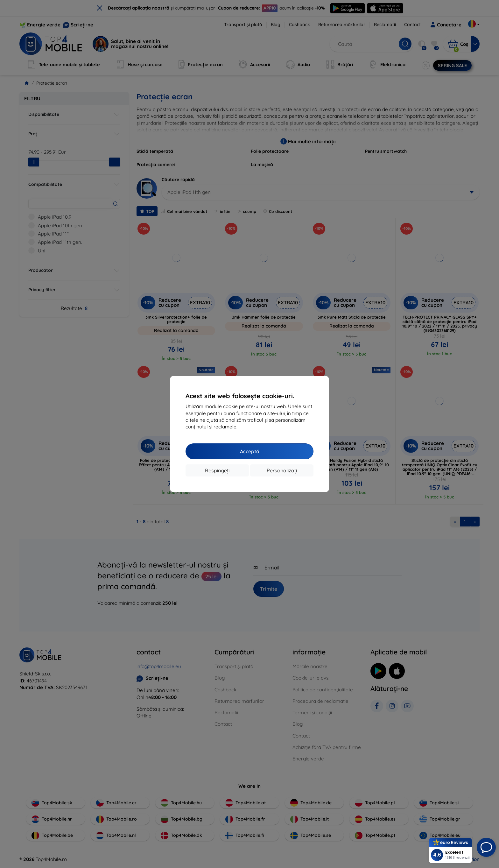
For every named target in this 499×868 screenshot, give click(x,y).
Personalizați (282, 470)
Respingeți (217, 470)
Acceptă (250, 451)
